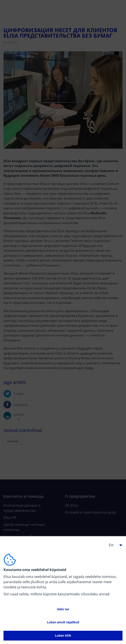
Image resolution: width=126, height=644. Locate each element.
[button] (114, 545)
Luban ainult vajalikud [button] (63, 622)
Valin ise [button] (63, 609)
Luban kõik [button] (63, 636)
